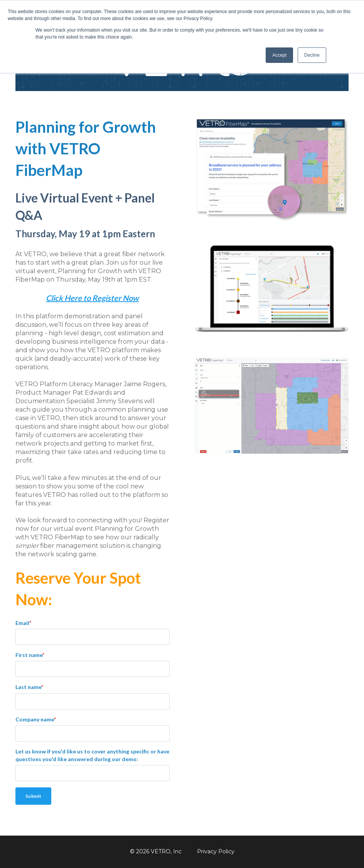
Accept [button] (279, 55)
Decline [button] (312, 55)
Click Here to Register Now (92, 298)
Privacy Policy (216, 851)
